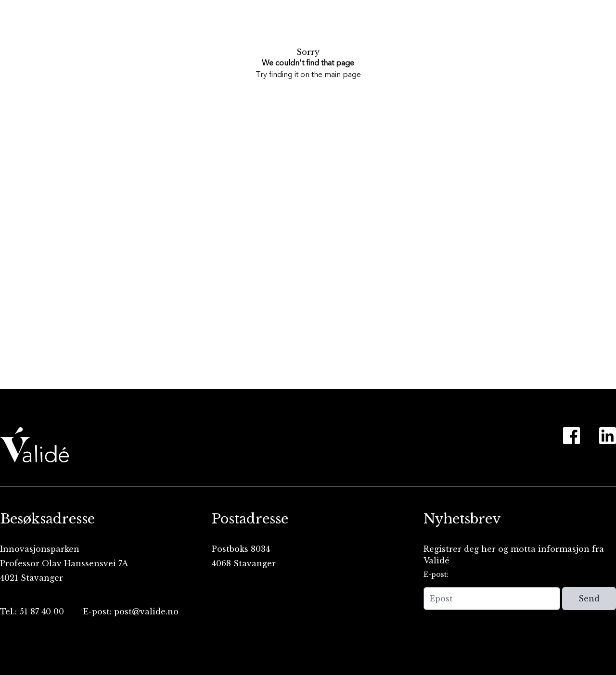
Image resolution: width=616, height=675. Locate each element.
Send (589, 599)
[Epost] (492, 599)
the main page (336, 75)
